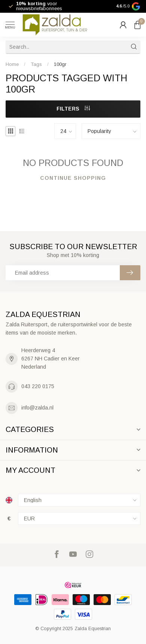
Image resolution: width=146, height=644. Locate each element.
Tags (36, 64)
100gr (60, 64)
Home (12, 64)
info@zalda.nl (37, 408)
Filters (73, 109)
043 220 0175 (38, 386)
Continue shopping (73, 178)
